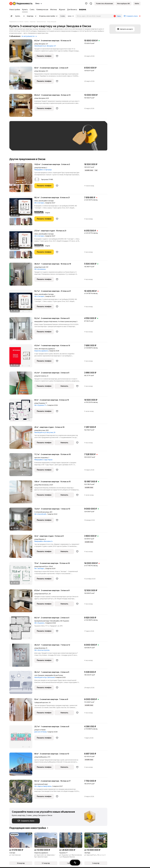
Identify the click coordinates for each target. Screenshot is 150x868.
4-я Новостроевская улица (67, 321)
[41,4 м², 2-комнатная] (22, 384)
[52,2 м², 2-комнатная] (22, 330)
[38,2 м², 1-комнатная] (22, 683)
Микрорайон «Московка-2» (44, 541)
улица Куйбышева (41, 757)
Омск (36, 201)
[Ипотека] (53, 10)
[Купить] (25, 10)
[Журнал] (62, 10)
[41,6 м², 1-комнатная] (22, 357)
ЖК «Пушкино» (40, 623)
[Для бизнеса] (72, 10)
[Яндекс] (11, 4)
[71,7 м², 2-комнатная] (22, 466)
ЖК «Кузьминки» (40, 269)
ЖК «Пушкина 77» (40, 405)
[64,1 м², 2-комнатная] (22, 629)
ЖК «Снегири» (39, 203)
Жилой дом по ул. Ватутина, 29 (45, 432)
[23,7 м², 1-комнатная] (22, 738)
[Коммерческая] (42, 10)
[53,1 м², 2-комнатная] (22, 791)
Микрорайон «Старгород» (43, 170)
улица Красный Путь (41, 566)
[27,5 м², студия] (22, 245)
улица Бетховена (40, 376)
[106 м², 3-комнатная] (22, 493)
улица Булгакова (40, 168)
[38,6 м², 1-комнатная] (22, 275)
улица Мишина (39, 539)
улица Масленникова (42, 485)
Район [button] (119, 16)
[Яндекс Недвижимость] (23, 4)
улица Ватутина (40, 430)
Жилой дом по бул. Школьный (44, 677)
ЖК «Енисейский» (40, 514)
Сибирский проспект (41, 703)
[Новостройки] (15, 10)
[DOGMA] (82, 10)
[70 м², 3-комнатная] (22, 575)
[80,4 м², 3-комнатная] (22, 106)
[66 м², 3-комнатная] (22, 765)
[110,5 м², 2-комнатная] (22, 179)
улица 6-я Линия (40, 730)
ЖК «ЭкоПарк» (39, 569)
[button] (91, 4)
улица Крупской (40, 267)
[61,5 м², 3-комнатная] (22, 52)
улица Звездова (40, 44)
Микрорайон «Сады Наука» (43, 460)
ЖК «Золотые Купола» (42, 650)
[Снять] (32, 10)
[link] (137, 4)
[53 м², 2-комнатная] (22, 711)
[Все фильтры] (11, 16)
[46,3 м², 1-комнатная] (22, 656)
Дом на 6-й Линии (40, 732)
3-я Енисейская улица (42, 512)
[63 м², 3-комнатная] (22, 79)
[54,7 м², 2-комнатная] (22, 302)
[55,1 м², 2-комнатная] (22, 212)
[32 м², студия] (22, 547)
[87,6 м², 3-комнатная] (22, 602)
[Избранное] (86, 4)
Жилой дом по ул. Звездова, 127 (45, 46)
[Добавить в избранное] (57, 56)
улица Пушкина (40, 403)
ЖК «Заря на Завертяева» (43, 786)
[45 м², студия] (22, 439)
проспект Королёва (41, 458)
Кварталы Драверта (41, 351)
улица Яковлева (40, 648)
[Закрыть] (140, 16)
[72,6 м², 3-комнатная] (22, 520)
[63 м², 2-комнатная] (22, 411)
